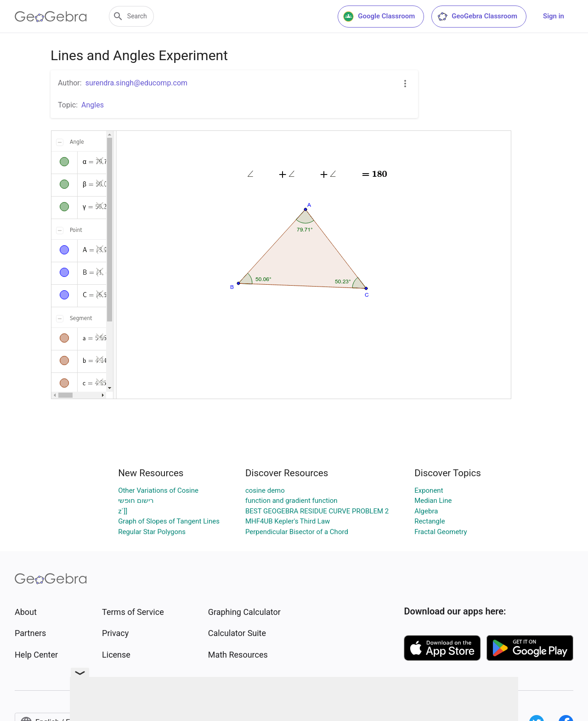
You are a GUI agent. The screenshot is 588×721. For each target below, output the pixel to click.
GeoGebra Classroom (477, 17)
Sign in (554, 16)
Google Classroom (379, 17)
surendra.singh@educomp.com (136, 83)
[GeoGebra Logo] (51, 17)
